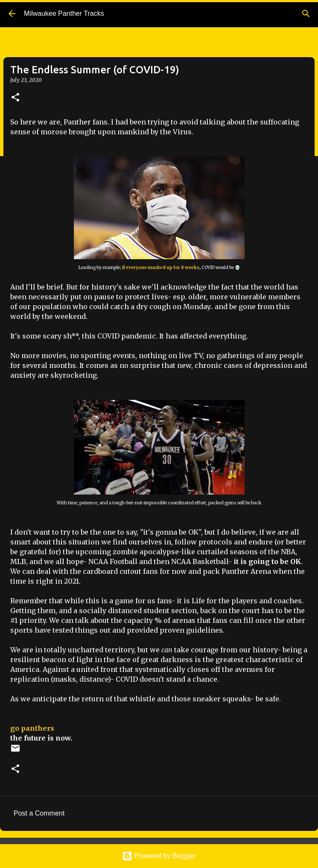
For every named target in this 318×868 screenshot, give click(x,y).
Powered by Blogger (159, 856)
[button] (15, 98)
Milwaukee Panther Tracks (64, 13)
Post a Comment (39, 813)
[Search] (306, 14)
